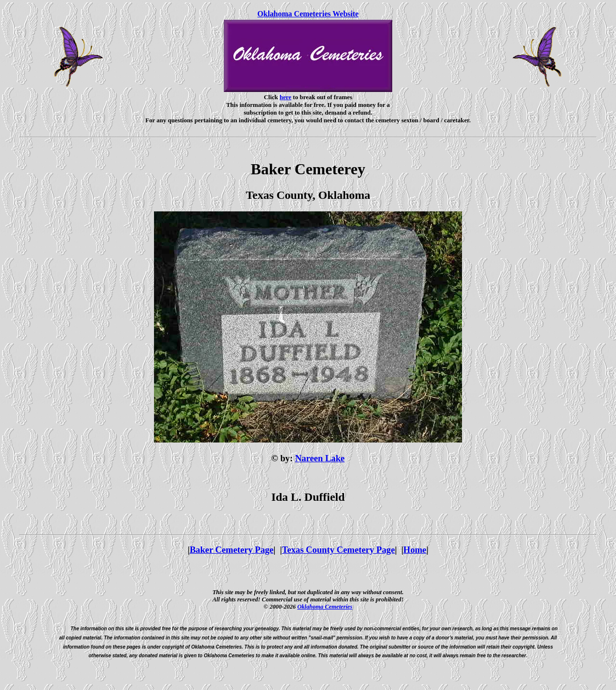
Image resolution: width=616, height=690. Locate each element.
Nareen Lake (320, 458)
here (285, 97)
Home (415, 550)
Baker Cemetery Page (231, 550)
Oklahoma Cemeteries (325, 607)
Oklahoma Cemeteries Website (308, 14)
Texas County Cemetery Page (339, 550)
